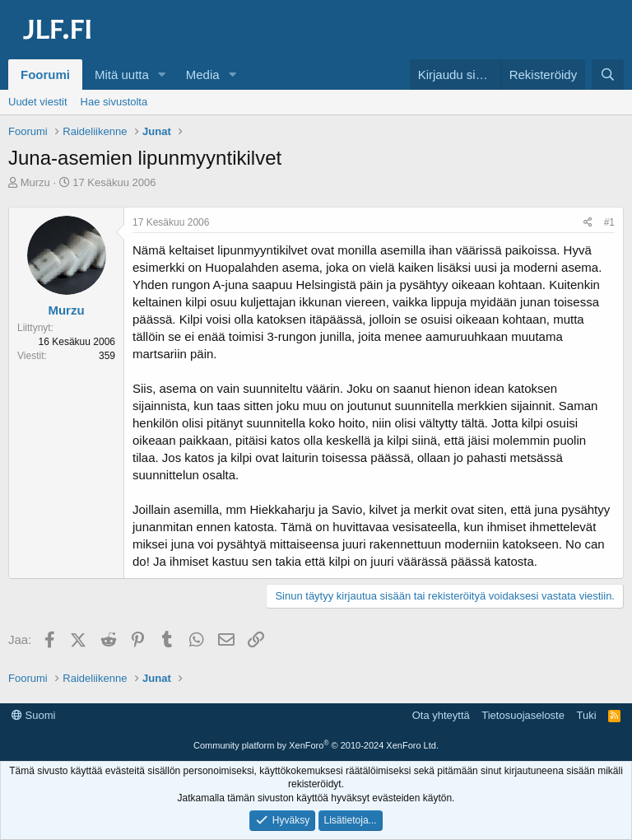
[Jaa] (588, 223)
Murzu (35, 182)
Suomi (33, 715)
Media (203, 75)
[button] (162, 75)
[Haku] (608, 75)
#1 (609, 222)
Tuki (586, 715)
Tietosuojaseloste (523, 715)
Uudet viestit (38, 102)
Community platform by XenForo (316, 745)
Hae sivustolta (114, 102)
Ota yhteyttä (441, 715)
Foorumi (45, 75)
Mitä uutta (122, 75)
